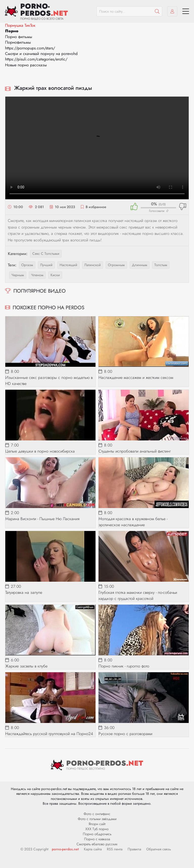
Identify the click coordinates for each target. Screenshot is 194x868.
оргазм (27, 265)
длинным (140, 265)
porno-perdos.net (65, 849)
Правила (134, 849)
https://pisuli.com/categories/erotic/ (36, 59)
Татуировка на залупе (24, 592)
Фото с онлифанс (97, 814)
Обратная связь (159, 849)
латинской (93, 265)
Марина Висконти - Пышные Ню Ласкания (42, 519)
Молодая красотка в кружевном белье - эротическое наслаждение (133, 522)
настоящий (68, 265)
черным (18, 275)
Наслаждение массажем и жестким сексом (136, 377)
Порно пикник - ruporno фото (124, 666)
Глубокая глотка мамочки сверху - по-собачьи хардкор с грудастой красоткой (138, 595)
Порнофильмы (18, 42)
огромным (116, 265)
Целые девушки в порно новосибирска (40, 451)
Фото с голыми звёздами (97, 819)
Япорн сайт (97, 824)
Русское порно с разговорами (125, 734)
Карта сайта (93, 849)
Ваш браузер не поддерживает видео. (97, 148)
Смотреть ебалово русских (97, 844)
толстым (161, 265)
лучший (46, 265)
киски (55, 275)
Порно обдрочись (97, 834)
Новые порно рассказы (26, 65)
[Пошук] (157, 11)
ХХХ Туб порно (97, 829)
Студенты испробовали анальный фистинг (135, 451)
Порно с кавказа (97, 839)
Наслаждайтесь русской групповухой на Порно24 (49, 734)
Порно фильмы (19, 37)
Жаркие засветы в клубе (26, 666)
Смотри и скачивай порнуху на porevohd (41, 54)
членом (37, 275)
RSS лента (115, 849)
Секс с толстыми (46, 254)
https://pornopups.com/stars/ (30, 48)
